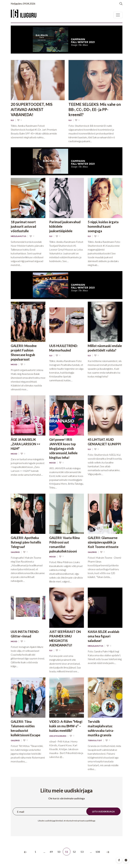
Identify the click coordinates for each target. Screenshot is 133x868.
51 (66, 852)
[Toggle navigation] (118, 15)
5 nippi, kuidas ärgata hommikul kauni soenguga (103, 226)
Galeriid (15, 552)
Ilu (12, 120)
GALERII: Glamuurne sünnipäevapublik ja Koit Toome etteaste (103, 542)
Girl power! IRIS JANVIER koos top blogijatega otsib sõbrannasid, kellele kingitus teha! (63, 448)
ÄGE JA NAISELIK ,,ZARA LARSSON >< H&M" (26, 444)
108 (98, 852)
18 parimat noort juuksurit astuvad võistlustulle (23, 226)
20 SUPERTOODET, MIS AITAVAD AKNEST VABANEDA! (32, 109)
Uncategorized (58, 736)
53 (82, 852)
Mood (14, 365)
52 (74, 852)
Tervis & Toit (95, 740)
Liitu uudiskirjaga (103, 811)
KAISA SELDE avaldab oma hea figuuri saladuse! (103, 636)
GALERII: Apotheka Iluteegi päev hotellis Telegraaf (26, 542)
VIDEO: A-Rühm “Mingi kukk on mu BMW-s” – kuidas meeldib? (66, 726)
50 (59, 852)
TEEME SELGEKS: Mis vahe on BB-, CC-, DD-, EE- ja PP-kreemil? (95, 109)
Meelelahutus (18, 236)
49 (51, 852)
